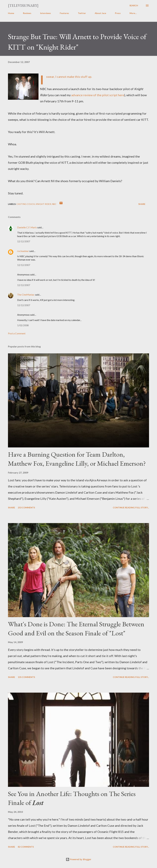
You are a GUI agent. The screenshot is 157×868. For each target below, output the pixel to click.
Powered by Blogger (78, 859)
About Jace (100, 13)
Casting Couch (26, 204)
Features (64, 13)
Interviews (46, 13)
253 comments (26, 507)
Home (11, 13)
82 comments (26, 847)
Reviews (27, 13)
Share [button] (142, 204)
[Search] (134, 6)
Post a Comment (17, 333)
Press (118, 13)
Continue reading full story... (131, 507)
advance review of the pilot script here (98, 95)
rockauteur (23, 251)
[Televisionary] (23, 5)
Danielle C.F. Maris (27, 227)
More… (133, 13)
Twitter (82, 13)
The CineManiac (26, 295)
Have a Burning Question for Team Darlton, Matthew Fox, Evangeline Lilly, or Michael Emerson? (77, 459)
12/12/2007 (24, 241)
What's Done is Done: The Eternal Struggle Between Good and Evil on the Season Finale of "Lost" (76, 628)
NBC (54, 204)
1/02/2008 (23, 325)
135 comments (26, 677)
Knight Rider (43, 204)
